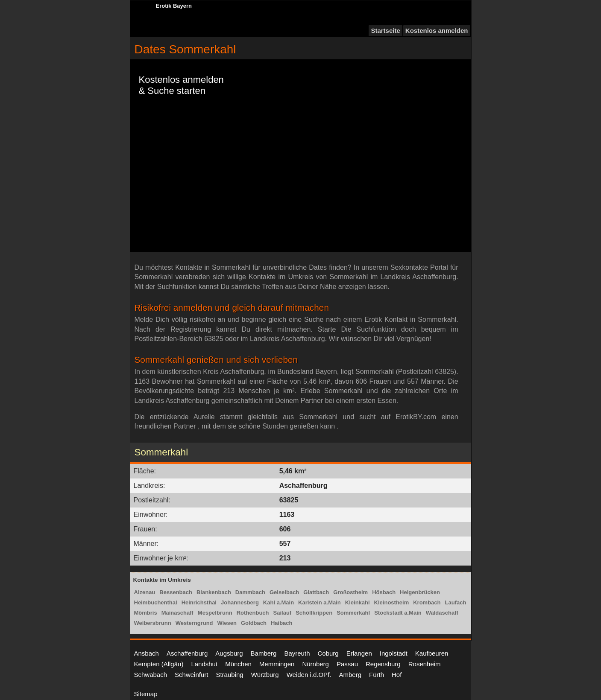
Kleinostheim (392, 602)
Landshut (204, 664)
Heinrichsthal (199, 602)
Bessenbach (176, 592)
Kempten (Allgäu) (159, 664)
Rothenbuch (253, 613)
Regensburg (383, 664)
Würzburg (265, 675)
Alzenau (145, 592)
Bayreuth (297, 653)
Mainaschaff (177, 613)
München (238, 664)
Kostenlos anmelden (437, 31)
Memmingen (277, 664)
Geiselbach (284, 592)
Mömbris (146, 613)
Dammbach (250, 592)
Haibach (282, 623)
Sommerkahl (353, 613)
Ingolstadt (394, 653)
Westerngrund (194, 623)
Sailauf (283, 613)
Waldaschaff (442, 613)
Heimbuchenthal (156, 602)
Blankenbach (214, 592)
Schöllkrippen (314, 613)
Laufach (456, 602)
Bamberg (264, 653)
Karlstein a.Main (320, 602)
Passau (347, 664)
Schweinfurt (191, 675)
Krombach (427, 602)
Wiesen (227, 623)
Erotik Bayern (174, 6)
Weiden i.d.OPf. (309, 675)
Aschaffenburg (187, 653)
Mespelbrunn (215, 613)
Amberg (350, 675)
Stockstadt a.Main (398, 613)
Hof (397, 675)
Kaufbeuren (432, 653)
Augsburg (229, 653)
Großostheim (350, 592)
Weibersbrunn (153, 623)
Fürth (377, 675)
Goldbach (254, 623)
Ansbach (147, 653)
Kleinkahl (358, 602)
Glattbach (316, 592)
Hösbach (384, 592)
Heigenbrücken (420, 592)
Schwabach (151, 675)
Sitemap (146, 694)
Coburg (328, 653)
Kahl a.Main (279, 602)
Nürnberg (315, 664)
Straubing (229, 675)
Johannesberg (240, 602)
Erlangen (359, 653)
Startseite (385, 31)
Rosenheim (425, 664)
